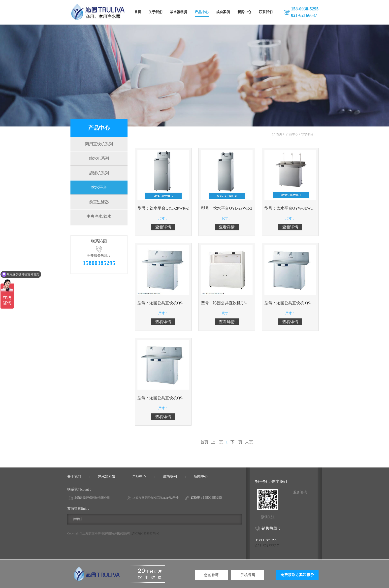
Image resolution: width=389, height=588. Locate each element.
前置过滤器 (99, 205)
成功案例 (223, 12)
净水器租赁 (179, 12)
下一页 (236, 443)
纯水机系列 (99, 159)
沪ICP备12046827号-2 (146, 534)
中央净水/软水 (99, 220)
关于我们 (156, 12)
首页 (138, 12)
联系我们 (266, 12)
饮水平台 (99, 190)
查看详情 (163, 227)
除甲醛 (78, 520)
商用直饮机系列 (99, 144)
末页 (249, 443)
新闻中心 (244, 12)
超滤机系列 (99, 174)
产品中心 (202, 12)
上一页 (217, 443)
